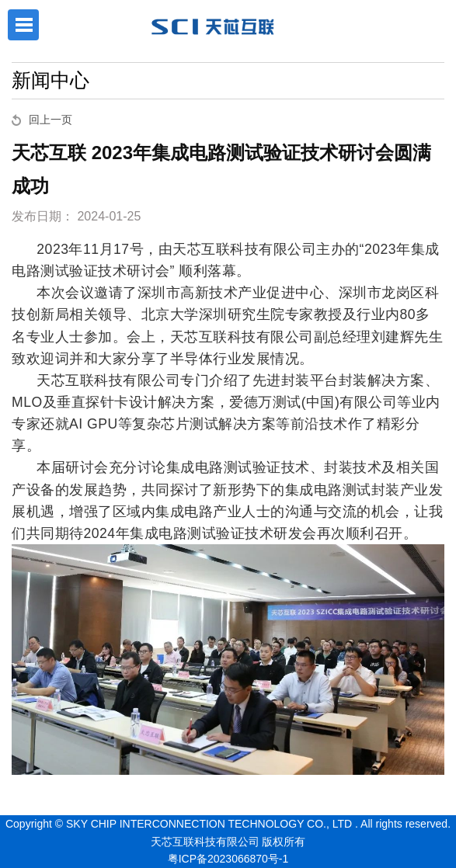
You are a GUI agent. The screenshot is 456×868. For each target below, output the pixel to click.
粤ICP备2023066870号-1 (228, 859)
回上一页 (50, 120)
